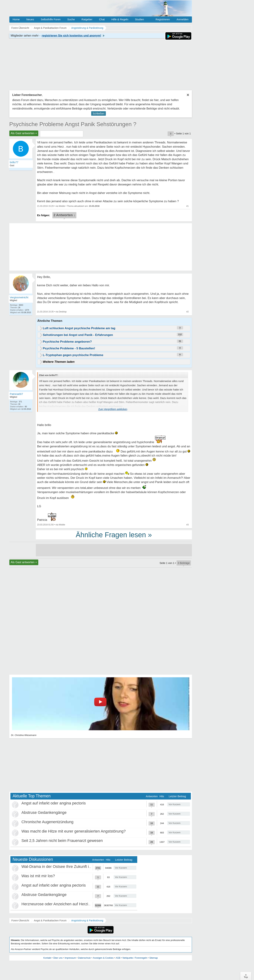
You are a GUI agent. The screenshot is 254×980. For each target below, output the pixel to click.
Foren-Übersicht (20, 920)
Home (16, 19)
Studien (139, 19)
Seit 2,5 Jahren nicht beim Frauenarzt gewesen (62, 841)
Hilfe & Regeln (120, 19)
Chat (102, 19)
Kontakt (47, 958)
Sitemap (153, 958)
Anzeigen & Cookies (103, 958)
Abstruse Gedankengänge (44, 812)
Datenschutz (84, 958)
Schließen (99, 113)
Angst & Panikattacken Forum (50, 920)
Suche (71, 19)
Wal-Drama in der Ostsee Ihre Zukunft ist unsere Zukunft (70, 867)
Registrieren (163, 19)
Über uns (58, 958)
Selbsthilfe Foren (51, 19)
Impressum (70, 958)
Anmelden (183, 19)
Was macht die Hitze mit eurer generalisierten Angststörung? (74, 831)
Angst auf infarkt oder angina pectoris (54, 803)
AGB (118, 958)
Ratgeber (87, 19)
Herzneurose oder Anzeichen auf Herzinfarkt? (61, 904)
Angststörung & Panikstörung (87, 920)
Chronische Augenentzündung (48, 822)
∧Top (246, 976)
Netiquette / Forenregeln (135, 958)
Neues (30, 19)
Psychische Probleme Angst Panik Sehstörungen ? (73, 124)
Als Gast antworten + (24, 133)
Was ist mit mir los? (38, 876)
